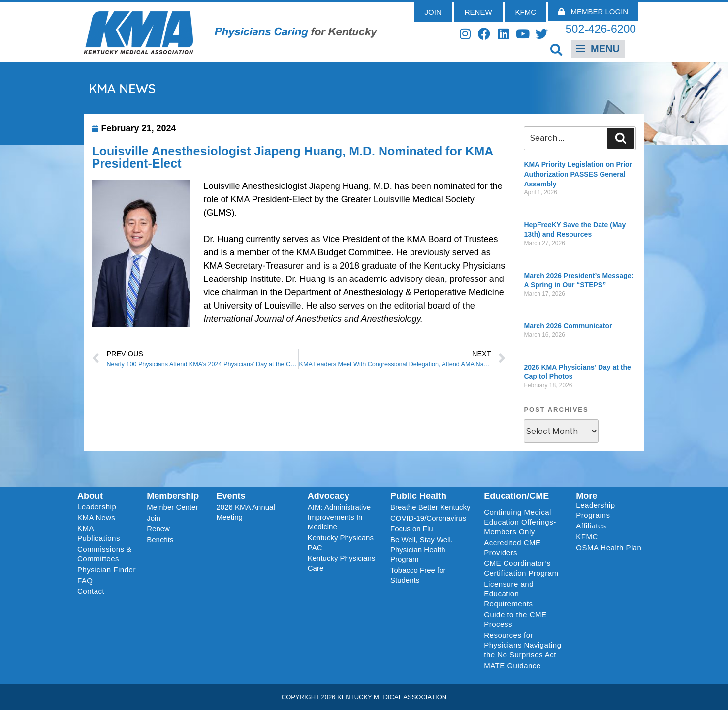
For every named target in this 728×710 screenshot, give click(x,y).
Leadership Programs (611, 510)
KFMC (587, 537)
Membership (173, 496)
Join (154, 518)
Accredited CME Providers (512, 547)
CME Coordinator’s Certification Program (521, 568)
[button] (556, 49)
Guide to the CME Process (515, 619)
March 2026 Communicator (568, 326)
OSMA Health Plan (609, 547)
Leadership (99, 507)
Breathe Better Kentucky (430, 507)
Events (231, 496)
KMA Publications (99, 533)
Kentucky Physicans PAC (341, 542)
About (90, 496)
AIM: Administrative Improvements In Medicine (339, 517)
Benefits (160, 540)
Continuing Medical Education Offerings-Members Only (520, 522)
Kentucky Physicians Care (342, 563)
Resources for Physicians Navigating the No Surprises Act (522, 645)
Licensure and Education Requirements (509, 594)
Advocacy (329, 496)
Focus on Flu (412, 529)
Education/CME (516, 496)
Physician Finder (107, 570)
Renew (158, 529)
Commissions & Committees (105, 554)
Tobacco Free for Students (418, 575)
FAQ (85, 580)
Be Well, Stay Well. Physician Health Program (422, 549)
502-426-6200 (601, 29)
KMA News (96, 517)
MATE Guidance (512, 665)
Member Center (172, 507)
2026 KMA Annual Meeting (246, 512)
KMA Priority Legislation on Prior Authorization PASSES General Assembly (578, 174)
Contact (91, 591)
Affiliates (593, 526)
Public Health (418, 496)
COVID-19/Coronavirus (428, 518)
